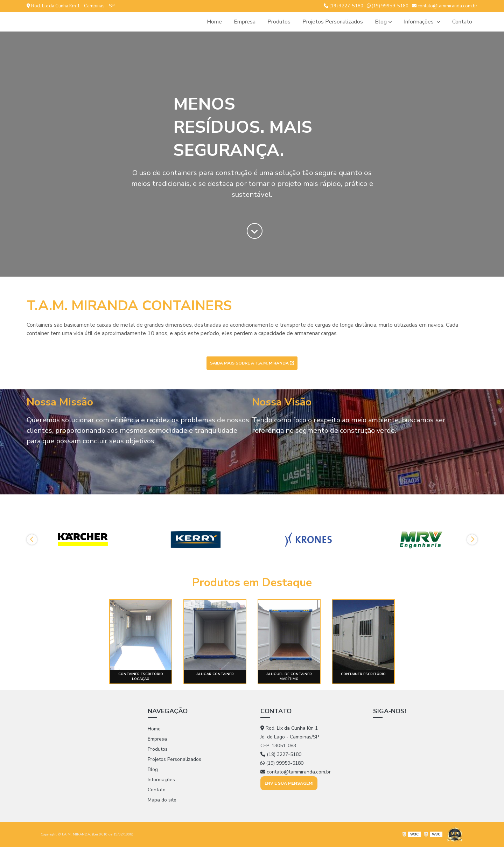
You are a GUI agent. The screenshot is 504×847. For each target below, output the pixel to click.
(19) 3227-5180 (344, 6)
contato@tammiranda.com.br (445, 6)
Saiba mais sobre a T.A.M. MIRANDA (252, 363)
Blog (381, 22)
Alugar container (215, 674)
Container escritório (363, 674)
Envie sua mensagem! (289, 783)
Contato (462, 22)
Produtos (279, 22)
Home (214, 22)
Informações (419, 22)
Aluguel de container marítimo (289, 676)
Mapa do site (162, 800)
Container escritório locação (141, 676)
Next (472, 540)
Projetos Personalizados (333, 22)
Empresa (245, 22)
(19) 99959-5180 (388, 6)
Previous (32, 540)
